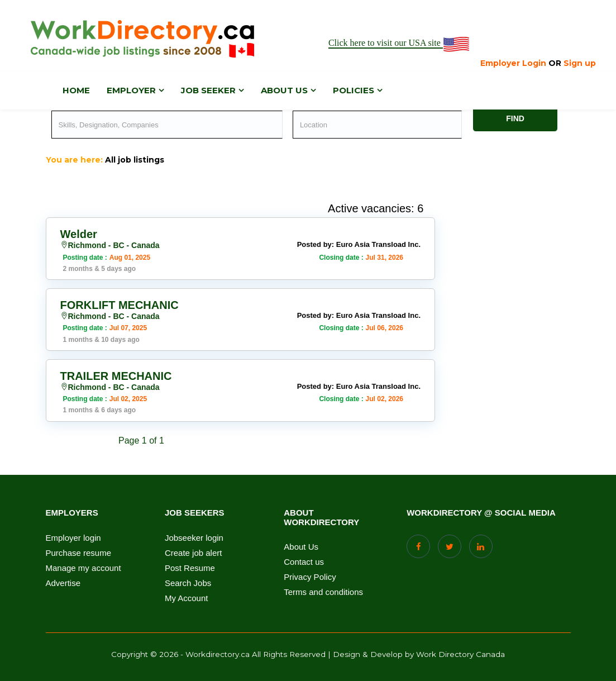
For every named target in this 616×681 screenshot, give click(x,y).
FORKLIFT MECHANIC (120, 305)
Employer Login (513, 63)
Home (76, 90)
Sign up (580, 63)
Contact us (304, 562)
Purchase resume (79, 553)
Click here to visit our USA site (400, 43)
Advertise (63, 583)
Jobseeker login (194, 538)
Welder (79, 234)
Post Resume (190, 568)
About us (284, 90)
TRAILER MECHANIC (116, 376)
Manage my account (83, 568)
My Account (187, 598)
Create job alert (194, 553)
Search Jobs (188, 583)
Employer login (73, 538)
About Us (301, 547)
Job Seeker (208, 90)
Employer (131, 90)
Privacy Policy (310, 577)
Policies (354, 90)
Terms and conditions (323, 592)
